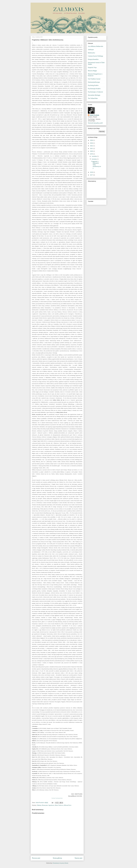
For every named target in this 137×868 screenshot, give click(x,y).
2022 (92, 146)
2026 (92, 140)
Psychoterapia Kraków (94, 89)
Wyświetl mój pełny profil (95, 123)
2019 (92, 154)
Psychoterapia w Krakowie (95, 92)
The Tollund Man (93, 98)
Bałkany (39, 805)
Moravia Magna (92, 71)
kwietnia (94, 159)
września (94, 156)
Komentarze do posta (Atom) (60, 863)
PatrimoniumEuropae (94, 82)
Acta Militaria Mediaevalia (95, 46)
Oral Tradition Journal (94, 79)
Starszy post (79, 858)
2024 (92, 143)
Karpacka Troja (92, 67)
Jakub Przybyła (94, 115)
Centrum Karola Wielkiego (95, 56)
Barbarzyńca (91, 53)
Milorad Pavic (68, 805)
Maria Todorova (59, 805)
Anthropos (91, 50)
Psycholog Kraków (93, 85)
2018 (92, 172)
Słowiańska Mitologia (94, 95)
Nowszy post (36, 858)
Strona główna (57, 858)
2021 (92, 148)
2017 (92, 175)
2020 (92, 151)
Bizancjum (45, 805)
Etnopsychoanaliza (93, 59)
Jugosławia (51, 805)
